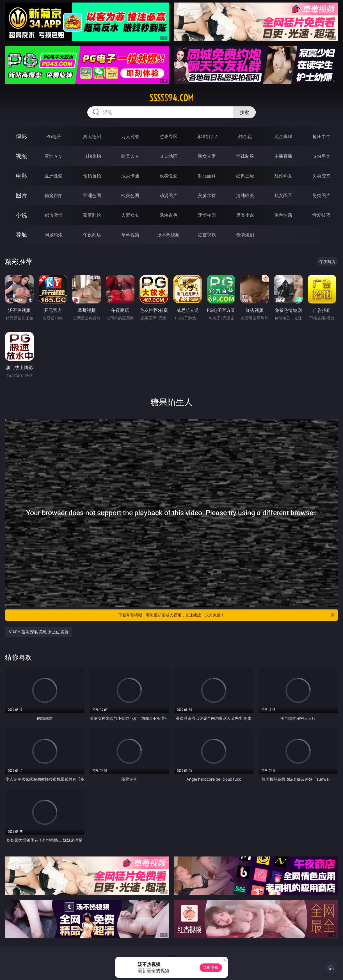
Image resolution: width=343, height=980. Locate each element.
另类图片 (321, 195)
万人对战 (130, 136)
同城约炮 (54, 235)
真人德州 (92, 136)
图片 (21, 195)
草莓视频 (130, 235)
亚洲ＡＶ (54, 156)
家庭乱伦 (92, 215)
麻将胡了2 (207, 136)
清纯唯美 (245, 195)
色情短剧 (245, 235)
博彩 (21, 136)
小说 (21, 215)
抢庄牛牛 (321, 136)
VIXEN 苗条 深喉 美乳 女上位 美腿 (39, 632)
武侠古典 (168, 215)
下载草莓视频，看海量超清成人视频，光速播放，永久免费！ (227, 615)
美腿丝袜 (207, 195)
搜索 (244, 112)
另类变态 (321, 176)
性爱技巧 (321, 215)
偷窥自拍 (54, 195)
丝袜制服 (245, 156)
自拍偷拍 (92, 156)
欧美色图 (130, 195)
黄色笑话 (283, 215)
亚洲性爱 (54, 176)
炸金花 (245, 136)
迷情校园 (207, 215)
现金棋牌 (283, 136)
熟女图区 (283, 195)
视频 (21, 156)
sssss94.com (171, 98)
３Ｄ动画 (168, 156)
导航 (21, 235)
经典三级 (245, 176)
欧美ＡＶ (130, 156)
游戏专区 (168, 136)
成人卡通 (130, 176)
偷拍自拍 (92, 176)
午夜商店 (92, 235)
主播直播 (283, 156)
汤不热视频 (168, 235)
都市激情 (54, 215)
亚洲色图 (92, 195)
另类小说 (245, 215)
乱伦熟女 (283, 176)
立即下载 (211, 968)
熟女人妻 (207, 156)
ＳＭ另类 (321, 156)
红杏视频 (207, 235)
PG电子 (54, 136)
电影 (21, 176)
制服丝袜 (207, 176)
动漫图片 (168, 195)
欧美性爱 (168, 176)
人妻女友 (130, 215)
